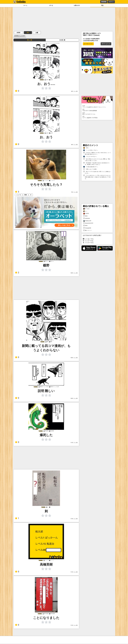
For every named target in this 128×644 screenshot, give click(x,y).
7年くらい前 (74, 192)
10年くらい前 (74, 273)
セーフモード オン (88, 44)
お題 (37, 33)
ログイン (111, 2)
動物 (26, 195)
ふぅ (85, 211)
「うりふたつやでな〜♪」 (90, 157)
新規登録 (104, 2)
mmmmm (87, 218)
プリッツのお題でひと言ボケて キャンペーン (97, 106)
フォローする (88, 241)
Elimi (85, 216)
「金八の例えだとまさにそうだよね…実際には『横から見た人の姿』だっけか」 (97, 160)
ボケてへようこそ (106, 44)
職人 (103, 5)
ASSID (18, 33)
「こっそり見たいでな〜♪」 (91, 150)
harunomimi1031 (88, 223)
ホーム (25, 5)
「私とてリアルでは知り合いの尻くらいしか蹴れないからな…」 (97, 172)
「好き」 (86, 148)
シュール (19, 195)
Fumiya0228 (87, 228)
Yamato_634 (87, 221)
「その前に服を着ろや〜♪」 (91, 167)
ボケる (51, 5)
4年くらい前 (74, 91)
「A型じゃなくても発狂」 (90, 169)
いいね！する (88, 239)
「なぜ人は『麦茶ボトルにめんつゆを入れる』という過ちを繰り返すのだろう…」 (97, 153)
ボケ (28, 33)
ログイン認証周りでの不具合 (97, 117)
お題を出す (77, 5)
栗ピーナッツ (87, 230)
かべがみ (86, 209)
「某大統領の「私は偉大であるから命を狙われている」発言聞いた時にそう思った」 (96, 164)
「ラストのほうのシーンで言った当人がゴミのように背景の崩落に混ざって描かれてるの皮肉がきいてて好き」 (97, 177)
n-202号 (86, 214)
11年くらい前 (74, 443)
